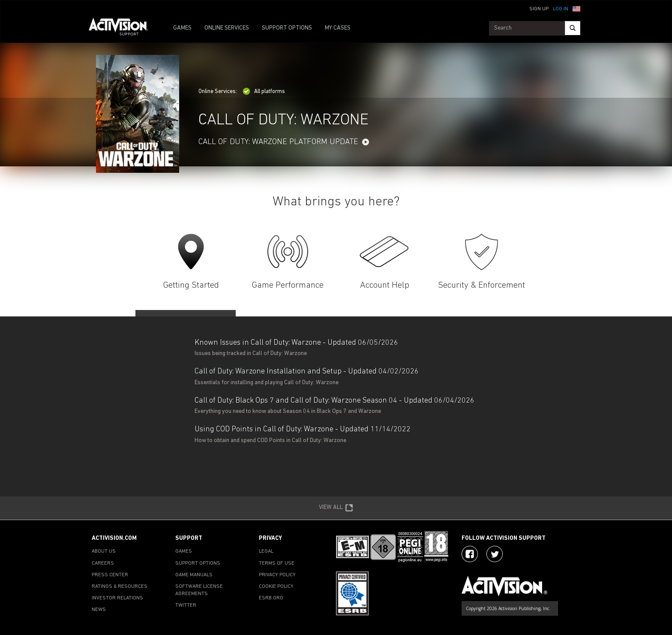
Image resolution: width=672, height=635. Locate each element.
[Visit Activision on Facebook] (470, 554)
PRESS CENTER (110, 575)
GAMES (182, 28)
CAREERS (103, 563)
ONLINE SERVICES (227, 28)
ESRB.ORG (271, 598)
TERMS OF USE (277, 563)
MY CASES (338, 28)
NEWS (99, 610)
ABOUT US (104, 551)
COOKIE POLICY (276, 587)
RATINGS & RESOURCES (120, 587)
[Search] (573, 28)
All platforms (264, 92)
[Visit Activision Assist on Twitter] (495, 554)
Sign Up (539, 9)
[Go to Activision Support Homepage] (123, 28)
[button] (576, 8)
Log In (561, 9)
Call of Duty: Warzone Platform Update (278, 142)
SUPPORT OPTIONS (287, 28)
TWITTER (186, 605)
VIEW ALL (336, 508)
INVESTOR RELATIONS (117, 598)
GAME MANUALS (194, 575)
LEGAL (266, 551)
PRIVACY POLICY (277, 575)
